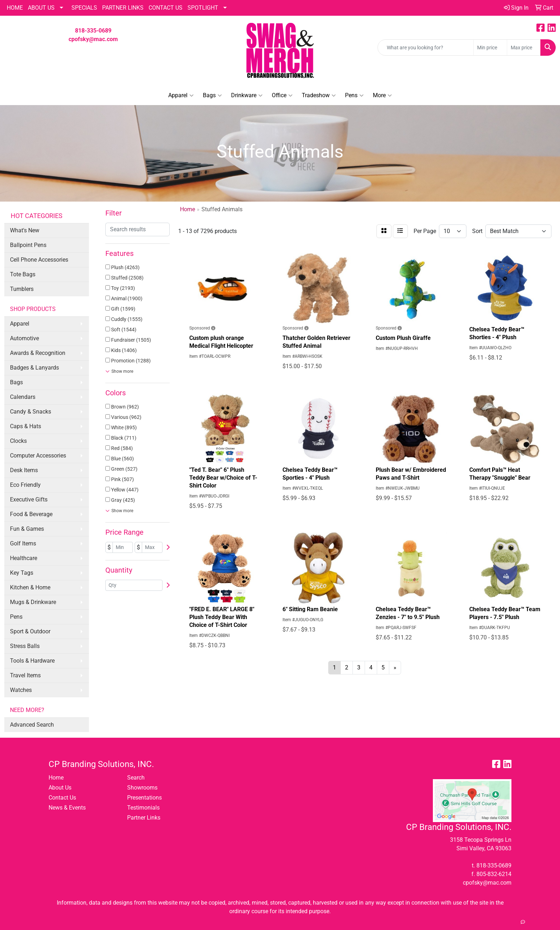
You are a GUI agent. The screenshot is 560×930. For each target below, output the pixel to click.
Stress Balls (25, 646)
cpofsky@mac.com (93, 39)
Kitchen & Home (30, 587)
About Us (41, 8)
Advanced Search (32, 725)
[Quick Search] (426, 48)
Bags (212, 95)
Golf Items (23, 543)
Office (282, 95)
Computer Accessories (38, 456)
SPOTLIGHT (203, 8)
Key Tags (22, 573)
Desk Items (24, 470)
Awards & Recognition (38, 353)
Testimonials (143, 808)
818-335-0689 (93, 31)
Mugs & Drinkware (33, 602)
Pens (354, 95)
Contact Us (62, 798)
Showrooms (142, 788)
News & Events (67, 808)
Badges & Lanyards (34, 368)
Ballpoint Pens (28, 245)
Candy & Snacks (31, 412)
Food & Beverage (31, 514)
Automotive (24, 338)
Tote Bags (23, 274)
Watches (21, 690)
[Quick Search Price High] (524, 48)
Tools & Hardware (32, 661)
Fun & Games (27, 529)
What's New (25, 230)
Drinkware (247, 95)
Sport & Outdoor (30, 631)
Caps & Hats (26, 426)
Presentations (144, 798)
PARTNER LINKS (123, 8)
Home (56, 778)
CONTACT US (166, 8)
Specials (84, 8)
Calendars (23, 397)
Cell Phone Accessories (39, 260)
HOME (15, 8)
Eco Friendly (25, 485)
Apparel (181, 95)
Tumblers (22, 289)
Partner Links (144, 818)
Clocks (18, 441)
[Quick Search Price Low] (490, 48)
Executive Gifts (29, 499)
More (382, 95)
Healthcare (24, 558)
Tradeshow (319, 95)
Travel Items (25, 675)
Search (136, 778)
